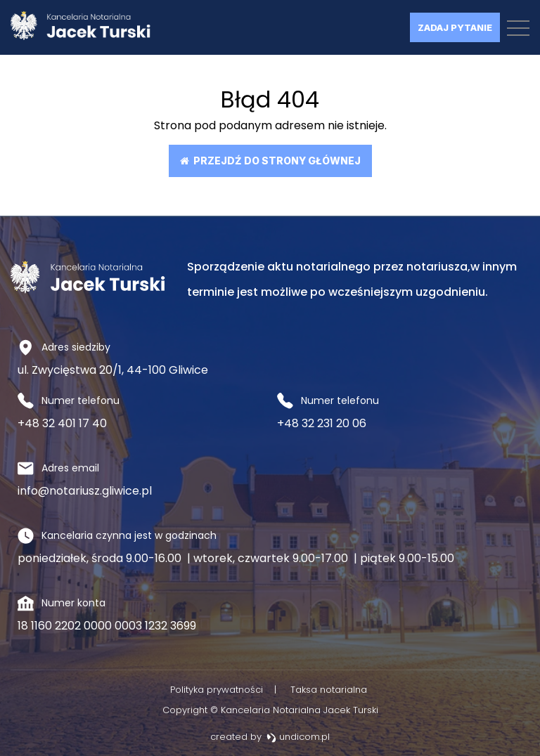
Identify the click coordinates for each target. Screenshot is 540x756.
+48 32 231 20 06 (322, 423)
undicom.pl (298, 737)
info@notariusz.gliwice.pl (85, 491)
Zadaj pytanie (455, 27)
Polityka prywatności (217, 690)
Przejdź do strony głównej (270, 161)
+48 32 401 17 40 (62, 423)
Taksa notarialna (329, 690)
